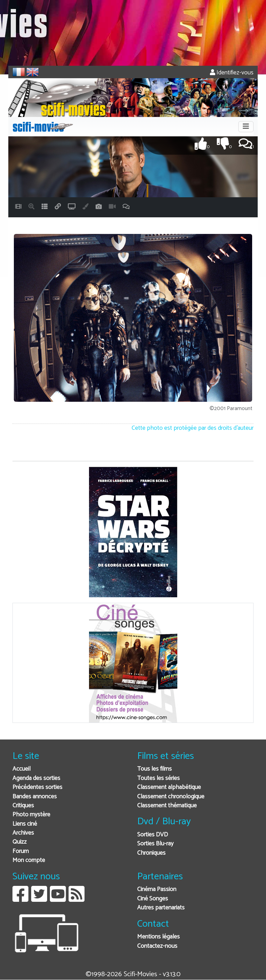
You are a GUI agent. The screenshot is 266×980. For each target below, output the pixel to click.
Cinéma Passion (157, 890)
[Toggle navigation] (246, 127)
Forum (21, 851)
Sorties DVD (153, 835)
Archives (23, 833)
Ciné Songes (153, 899)
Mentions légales (158, 937)
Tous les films (154, 769)
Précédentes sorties (37, 787)
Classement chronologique (171, 797)
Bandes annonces (35, 797)
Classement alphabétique (169, 787)
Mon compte (29, 860)
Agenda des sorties (36, 778)
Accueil (21, 769)
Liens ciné (25, 824)
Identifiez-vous (232, 73)
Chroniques (151, 853)
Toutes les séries (158, 778)
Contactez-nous (157, 946)
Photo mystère (31, 815)
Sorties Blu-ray (155, 844)
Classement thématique (167, 806)
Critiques (23, 806)
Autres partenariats (161, 908)
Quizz (20, 842)
